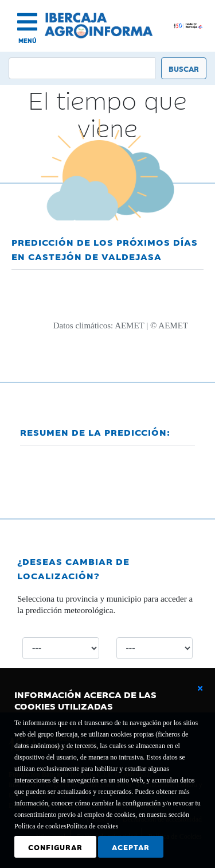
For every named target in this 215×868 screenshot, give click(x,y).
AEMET (129, 325)
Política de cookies (93, 826)
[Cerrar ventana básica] (200, 688)
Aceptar (131, 847)
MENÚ (28, 40)
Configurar (55, 847)
